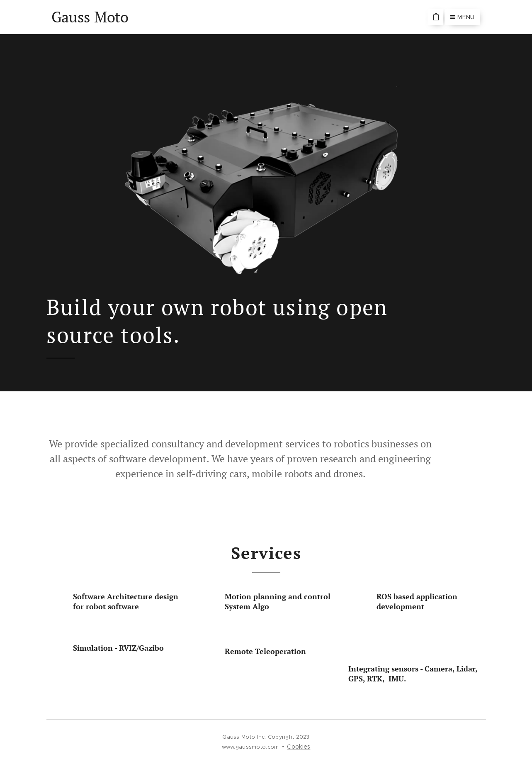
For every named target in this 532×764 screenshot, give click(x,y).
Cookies (299, 747)
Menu (462, 17)
